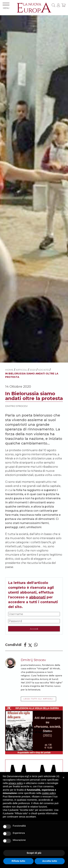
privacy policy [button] (16, 783)
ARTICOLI (22, 370)
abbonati (37, 597)
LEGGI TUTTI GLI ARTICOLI (38, 699)
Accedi (34, 629)
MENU (6, 6)
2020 (33, 370)
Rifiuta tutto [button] (18, 861)
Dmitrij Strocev (16, 406)
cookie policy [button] (49, 793)
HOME (9, 370)
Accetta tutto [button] (50, 861)
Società (43, 370)
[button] (64, 777)
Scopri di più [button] (34, 853)
